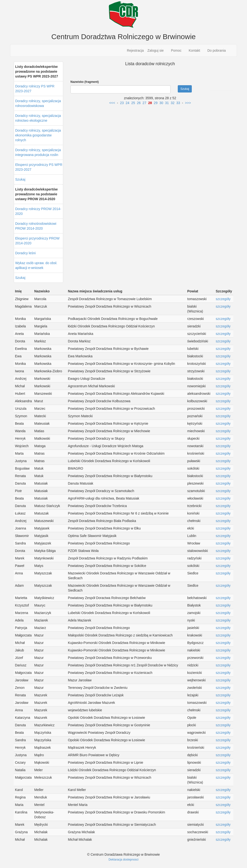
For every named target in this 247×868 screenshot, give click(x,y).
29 (156, 103)
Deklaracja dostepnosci (123, 860)
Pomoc (176, 50)
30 (161, 103)
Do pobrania (217, 50)
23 (122, 103)
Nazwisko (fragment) (85, 82)
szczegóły (223, 299)
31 (167, 103)
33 (178, 103)
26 (139, 103)
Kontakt (194, 50)
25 (133, 103)
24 (128, 103)
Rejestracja (135, 50)
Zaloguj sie (156, 50)
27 (144, 103)
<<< (112, 103)
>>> (188, 103)
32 (173, 103)
